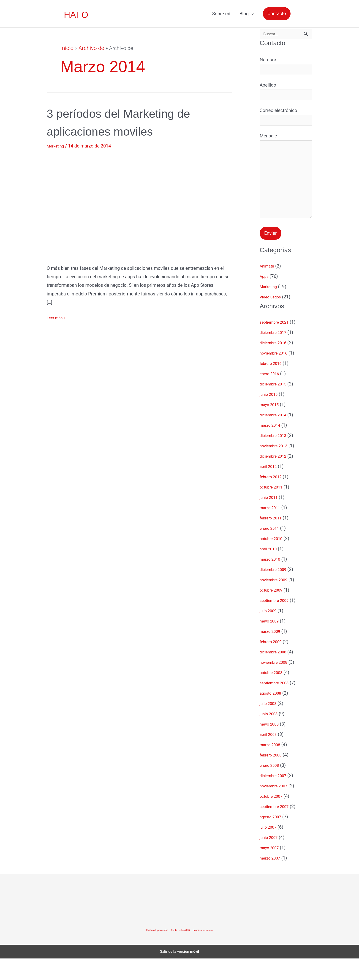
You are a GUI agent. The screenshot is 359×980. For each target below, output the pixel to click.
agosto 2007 (272, 838)
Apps (265, 298)
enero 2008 (271, 787)
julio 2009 (270, 632)
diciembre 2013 (275, 457)
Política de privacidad (153, 951)
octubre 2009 (273, 611)
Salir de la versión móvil (180, 973)
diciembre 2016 (275, 364)
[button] (277, 14)
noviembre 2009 (276, 601)
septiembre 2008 (277, 704)
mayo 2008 (271, 745)
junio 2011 (270, 519)
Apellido (286, 95)
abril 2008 (270, 756)
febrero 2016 (273, 385)
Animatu (268, 287)
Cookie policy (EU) (181, 951)
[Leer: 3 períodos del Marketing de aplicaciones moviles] (121, 206)
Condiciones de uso (207, 951)
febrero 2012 (273, 498)
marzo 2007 (272, 879)
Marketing (57, 146)
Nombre (286, 68)
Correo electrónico (286, 123)
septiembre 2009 (277, 622)
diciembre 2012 (275, 478)
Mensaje (286, 191)
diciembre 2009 (275, 591)
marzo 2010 (272, 581)
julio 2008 (270, 725)
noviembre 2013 (276, 467)
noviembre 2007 (276, 807)
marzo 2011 (272, 529)
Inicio (67, 48)
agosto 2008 (272, 715)
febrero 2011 (273, 539)
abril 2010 (270, 570)
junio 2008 (270, 735)
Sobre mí (221, 14)
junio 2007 (270, 859)
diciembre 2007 (275, 797)
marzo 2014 (272, 447)
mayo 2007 (271, 869)
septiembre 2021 (277, 344)
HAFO (77, 15)
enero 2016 (271, 395)
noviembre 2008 (276, 684)
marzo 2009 (272, 653)
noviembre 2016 (276, 374)
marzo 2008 (272, 766)
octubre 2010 (273, 560)
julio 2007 (270, 849)
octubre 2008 (273, 694)
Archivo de (90, 48)
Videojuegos (272, 318)
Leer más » (58, 318)
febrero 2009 (273, 663)
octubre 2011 (273, 508)
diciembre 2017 (275, 354)
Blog (244, 14)
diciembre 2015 (275, 405)
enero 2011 (271, 550)
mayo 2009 (271, 642)
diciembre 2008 (275, 673)
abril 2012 (270, 488)
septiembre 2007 (277, 828)
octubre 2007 (273, 818)
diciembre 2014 (275, 436)
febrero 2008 (273, 776)
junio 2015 (270, 416)
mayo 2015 (271, 426)
